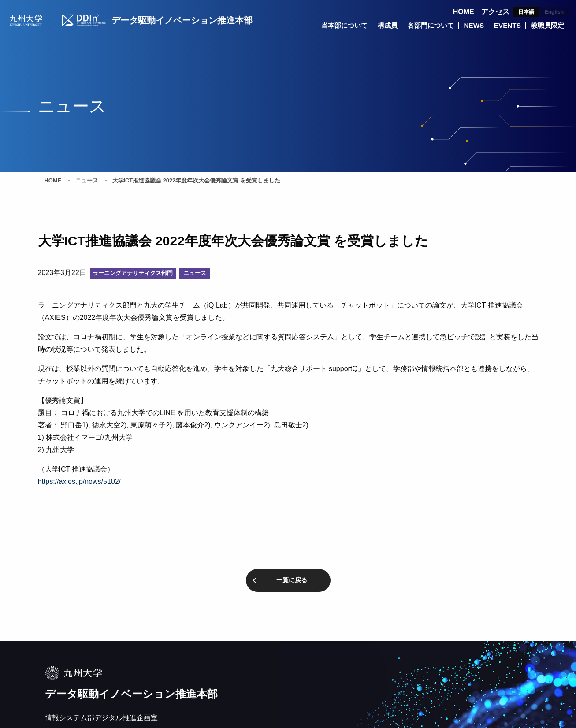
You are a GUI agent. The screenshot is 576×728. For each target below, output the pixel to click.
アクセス (495, 12)
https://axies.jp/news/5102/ (80, 483)
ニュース (87, 182)
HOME (464, 12)
